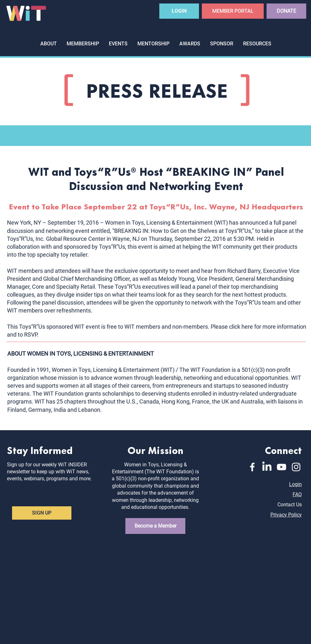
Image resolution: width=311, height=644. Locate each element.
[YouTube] (281, 467)
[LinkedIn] (267, 467)
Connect (283, 450)
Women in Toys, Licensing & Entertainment (159, 223)
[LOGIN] (179, 11)
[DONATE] (286, 11)
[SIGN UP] (42, 513)
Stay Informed (40, 450)
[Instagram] (296, 467)
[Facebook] (252, 467)
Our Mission (155, 450)
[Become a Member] (155, 526)
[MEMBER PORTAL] (233, 11)
